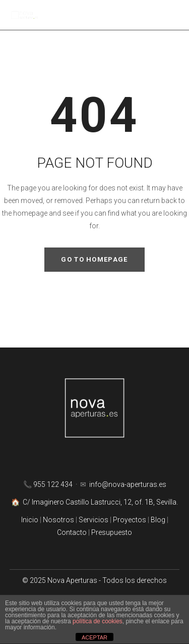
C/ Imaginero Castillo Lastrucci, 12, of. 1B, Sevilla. (100, 502)
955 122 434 (54, 484)
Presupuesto (112, 532)
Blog (159, 520)
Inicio (30, 520)
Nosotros (58, 520)
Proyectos (129, 520)
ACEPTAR (94, 637)
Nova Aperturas (72, 580)
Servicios (94, 520)
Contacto (72, 532)
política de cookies (98, 621)
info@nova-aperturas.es (128, 484)
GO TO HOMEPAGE (94, 259)
